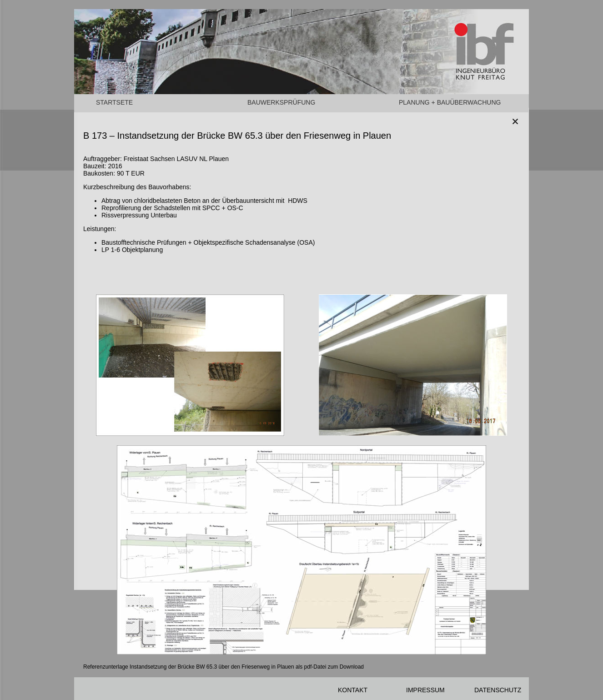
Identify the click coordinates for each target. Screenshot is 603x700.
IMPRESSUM (425, 690)
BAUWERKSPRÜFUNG (281, 102)
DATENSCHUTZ (498, 690)
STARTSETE (114, 102)
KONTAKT (353, 690)
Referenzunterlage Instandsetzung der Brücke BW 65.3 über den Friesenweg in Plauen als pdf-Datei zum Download (224, 667)
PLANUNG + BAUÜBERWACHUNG (450, 102)
